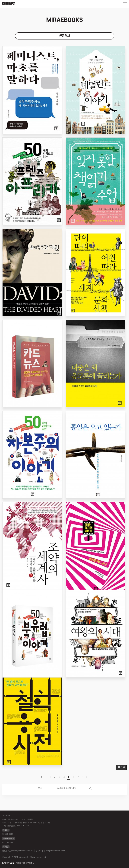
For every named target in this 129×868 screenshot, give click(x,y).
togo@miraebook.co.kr (22, 851)
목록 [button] (121, 767)
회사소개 (6, 815)
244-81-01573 (23, 826)
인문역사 (65, 36)
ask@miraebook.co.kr (55, 851)
